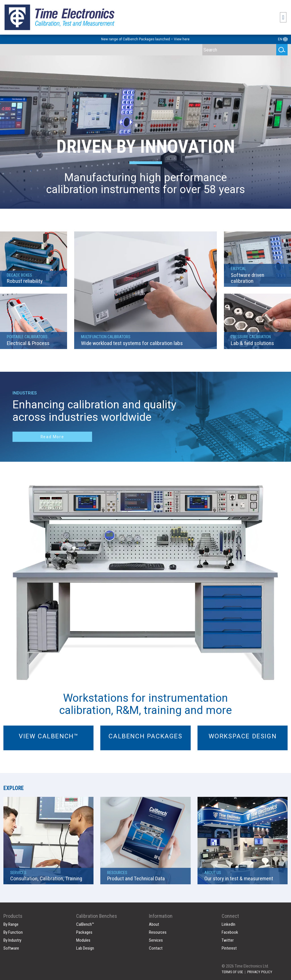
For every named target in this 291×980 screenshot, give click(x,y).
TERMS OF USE (232, 968)
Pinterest (229, 945)
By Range (11, 921)
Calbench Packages (145, 736)
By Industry (12, 937)
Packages (84, 929)
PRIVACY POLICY (260, 968)
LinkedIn (228, 921)
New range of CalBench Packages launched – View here (145, 39)
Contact (156, 945)
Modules (83, 937)
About (154, 921)
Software (11, 945)
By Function (13, 929)
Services (156, 937)
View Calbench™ (48, 736)
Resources (158, 929)
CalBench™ (85, 921)
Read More (52, 437)
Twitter (228, 937)
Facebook (230, 929)
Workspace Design (243, 736)
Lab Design (85, 945)
